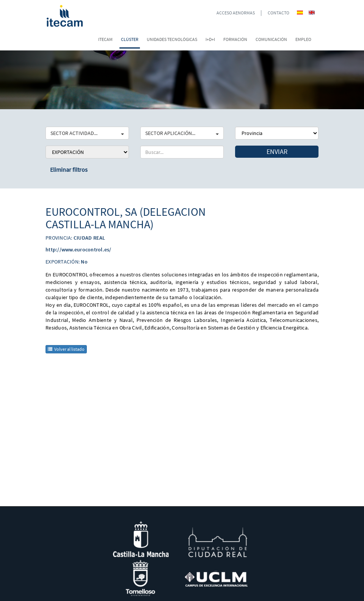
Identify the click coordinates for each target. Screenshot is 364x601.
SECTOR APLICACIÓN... (182, 133)
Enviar (277, 151)
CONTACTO (278, 13)
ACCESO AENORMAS (236, 13)
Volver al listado (66, 349)
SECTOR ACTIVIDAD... (87, 133)
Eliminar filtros (69, 169)
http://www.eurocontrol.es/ (78, 250)
